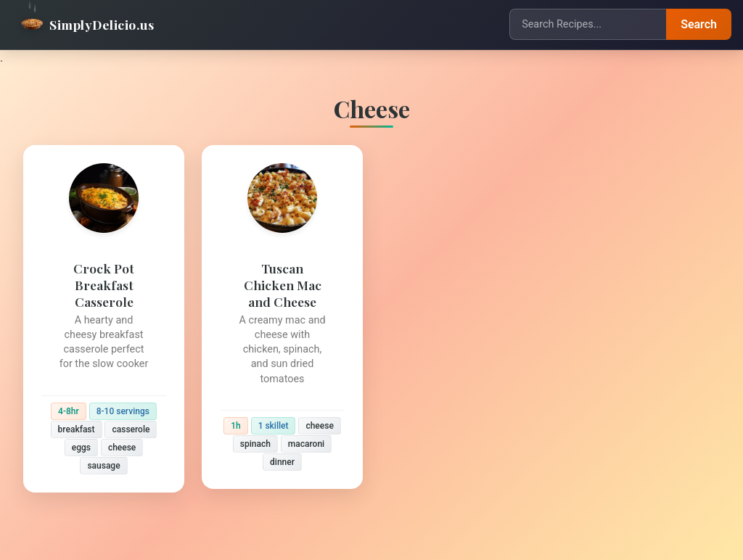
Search (699, 24)
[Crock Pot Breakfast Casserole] (104, 319)
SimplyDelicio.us (87, 24)
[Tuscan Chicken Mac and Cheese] (282, 317)
